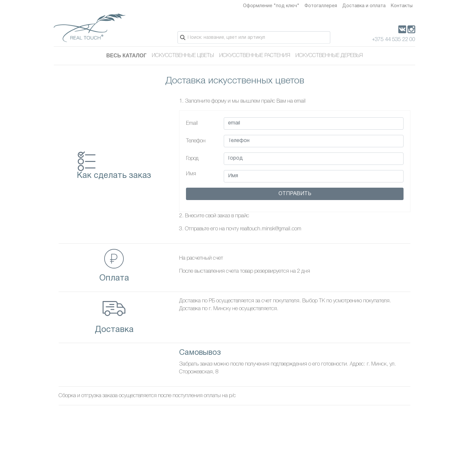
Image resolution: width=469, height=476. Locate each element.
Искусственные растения (255, 56)
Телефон (196, 141)
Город (192, 159)
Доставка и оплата (364, 6)
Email (192, 123)
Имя (191, 174)
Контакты (402, 6)
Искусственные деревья (329, 56)
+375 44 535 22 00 (394, 40)
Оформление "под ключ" (271, 6)
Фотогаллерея (321, 6)
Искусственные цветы (183, 56)
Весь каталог (126, 56)
